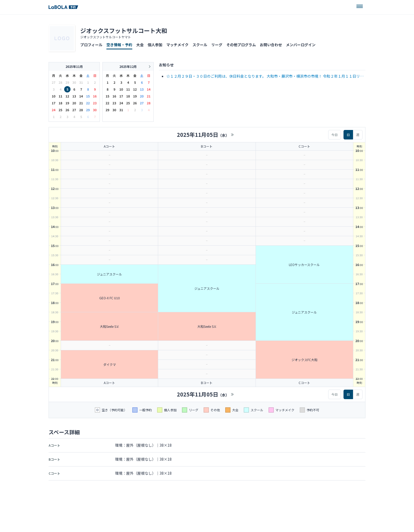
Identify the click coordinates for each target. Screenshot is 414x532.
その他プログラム (241, 45)
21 (81, 103)
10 (54, 96)
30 (95, 110)
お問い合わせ (271, 45)
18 (60, 103)
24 (54, 110)
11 (60, 96)
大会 (140, 45)
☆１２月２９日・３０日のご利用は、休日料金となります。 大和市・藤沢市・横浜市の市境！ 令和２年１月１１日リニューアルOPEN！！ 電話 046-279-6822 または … (265, 76)
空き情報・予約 (119, 45)
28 (81, 110)
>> (232, 135)
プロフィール (91, 45)
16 (95, 96)
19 (67, 103)
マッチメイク (177, 45)
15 (88, 96)
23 (95, 103)
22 (88, 103)
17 (54, 103)
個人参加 (155, 45)
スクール (200, 45)
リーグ (217, 45)
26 (67, 110)
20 (74, 103)
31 (121, 110)
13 (74, 96)
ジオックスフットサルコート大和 (124, 30)
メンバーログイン (301, 45)
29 (88, 110)
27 (74, 110)
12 (67, 96)
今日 (335, 135)
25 (60, 110)
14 (81, 96)
